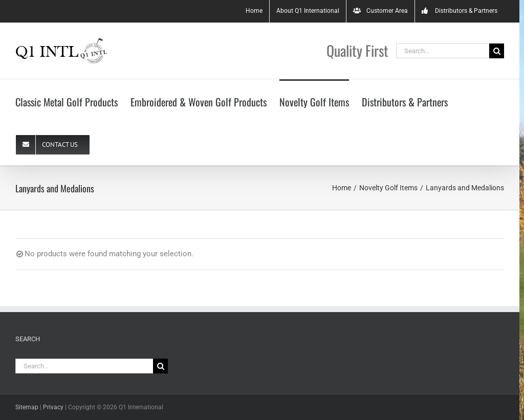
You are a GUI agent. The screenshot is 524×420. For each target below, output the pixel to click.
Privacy (53, 407)
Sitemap (27, 407)
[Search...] (443, 51)
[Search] (497, 51)
